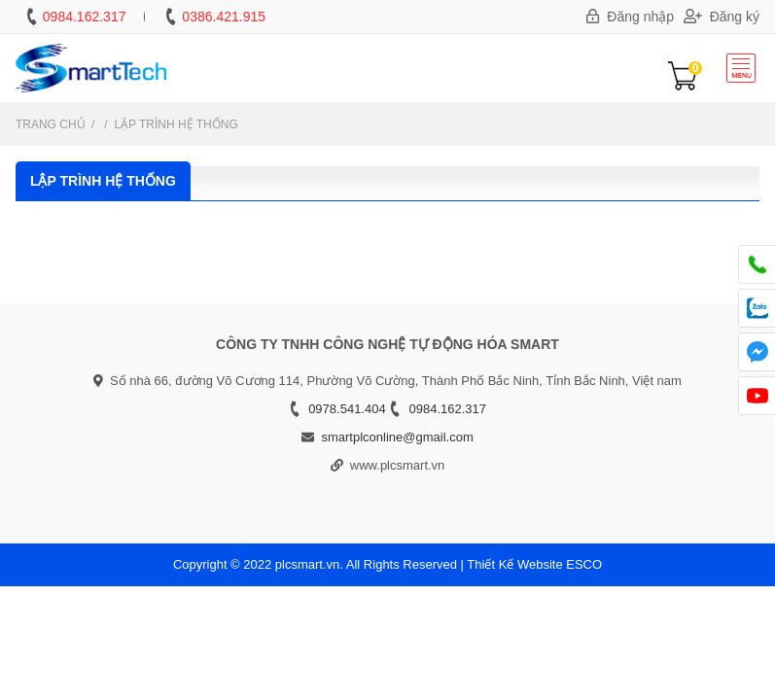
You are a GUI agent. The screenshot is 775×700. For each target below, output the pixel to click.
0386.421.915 (224, 17)
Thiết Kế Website (514, 564)
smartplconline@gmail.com (397, 437)
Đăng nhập (630, 17)
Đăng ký (722, 17)
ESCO (584, 564)
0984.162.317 (85, 17)
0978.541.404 (347, 409)
